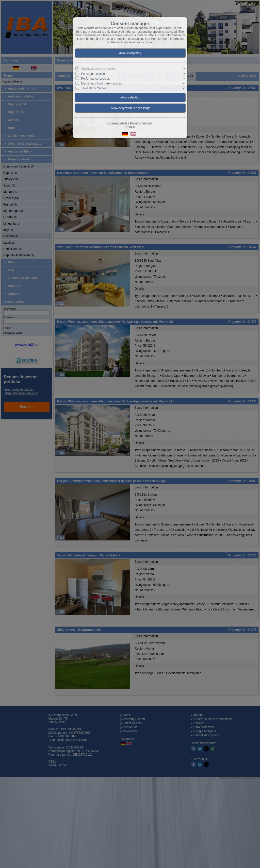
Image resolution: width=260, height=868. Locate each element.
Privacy (135, 123)
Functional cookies (94, 74)
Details (130, 127)
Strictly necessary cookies (99, 69)
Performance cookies (96, 79)
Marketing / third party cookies (102, 83)
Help (154, 39)
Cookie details (118, 123)
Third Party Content (94, 88)
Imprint (147, 123)
